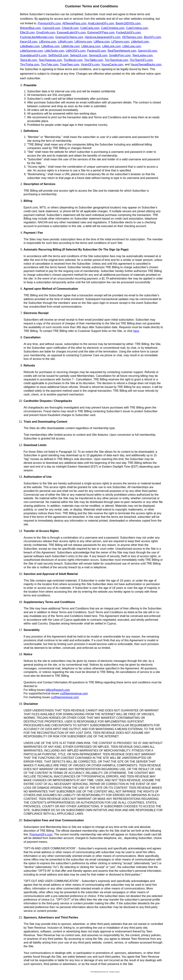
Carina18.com (51, 28)
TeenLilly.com (29, 60)
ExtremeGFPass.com (101, 32)
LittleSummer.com (31, 51)
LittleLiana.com (91, 46)
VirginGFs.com (90, 65)
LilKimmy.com (83, 42)
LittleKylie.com (71, 46)
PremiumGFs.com (49, 23)
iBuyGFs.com (152, 37)
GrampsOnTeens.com (69, 37)
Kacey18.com (29, 42)
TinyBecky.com (73, 60)
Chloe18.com (70, 28)
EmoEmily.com (46, 32)
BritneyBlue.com (30, 28)
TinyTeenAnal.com (116, 60)
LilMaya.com (102, 42)
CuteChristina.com (113, 28)
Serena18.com (98, 55)
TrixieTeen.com (70, 65)
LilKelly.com (65, 42)
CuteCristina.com (137, 28)
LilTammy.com (120, 42)
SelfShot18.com (58, 55)
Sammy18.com (148, 51)
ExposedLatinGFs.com (71, 32)
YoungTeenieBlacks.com (146, 65)
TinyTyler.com (50, 65)
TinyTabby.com (94, 60)
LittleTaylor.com (54, 51)
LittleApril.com (140, 42)
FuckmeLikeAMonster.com (37, 37)
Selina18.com (79, 55)
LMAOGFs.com (76, 51)
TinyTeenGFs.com (141, 60)
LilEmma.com (48, 42)
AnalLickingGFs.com (101, 23)
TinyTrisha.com (30, 65)
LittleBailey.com (30, 46)
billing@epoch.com (58, 690)
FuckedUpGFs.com (128, 32)
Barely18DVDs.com (128, 23)
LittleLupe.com (132, 46)
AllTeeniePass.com (74, 23)
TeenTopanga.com (50, 60)
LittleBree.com (51, 46)
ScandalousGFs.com (33, 55)
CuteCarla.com (90, 28)
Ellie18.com (27, 32)
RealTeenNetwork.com (122, 51)
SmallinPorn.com (120, 55)
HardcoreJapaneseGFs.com (103, 37)
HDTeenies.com (132, 37)
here (136, 331)
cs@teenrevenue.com (74, 693)
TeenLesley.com (142, 55)
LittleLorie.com (111, 46)
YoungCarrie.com (112, 65)
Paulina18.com (97, 51)
